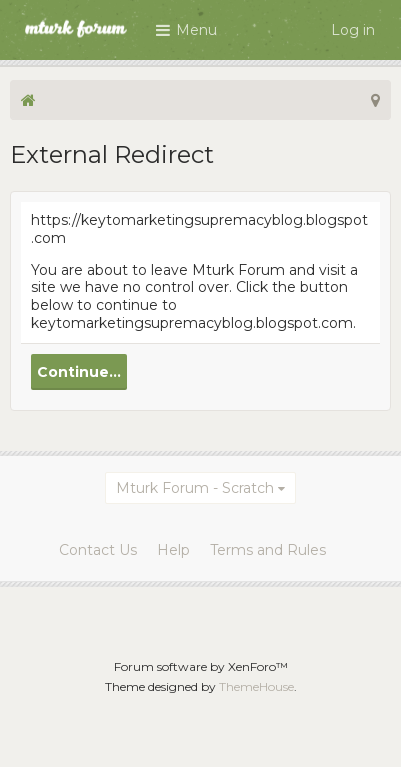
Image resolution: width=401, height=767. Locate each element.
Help (173, 550)
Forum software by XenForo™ (201, 666)
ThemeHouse (256, 686)
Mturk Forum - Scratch (195, 488)
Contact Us (98, 550)
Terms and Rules (268, 550)
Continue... (79, 372)
